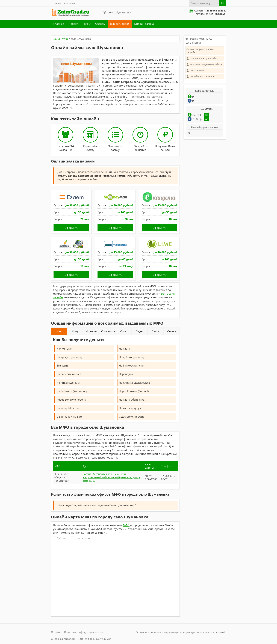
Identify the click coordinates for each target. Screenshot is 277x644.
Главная (57, 3)
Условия (91, 331)
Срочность (108, 331)
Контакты (69, 3)
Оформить (71, 228)
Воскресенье (81, 538)
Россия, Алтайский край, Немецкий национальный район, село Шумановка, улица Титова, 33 (111, 477)
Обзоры (100, 24)
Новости (74, 24)
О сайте (56, 632)
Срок (123, 331)
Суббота (60, 538)
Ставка (172, 331)
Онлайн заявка (144, 24)
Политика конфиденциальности (84, 632)
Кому (75, 331)
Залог (156, 331)
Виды (139, 331)
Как (59, 331)
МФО (87, 24)
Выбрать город (120, 24)
